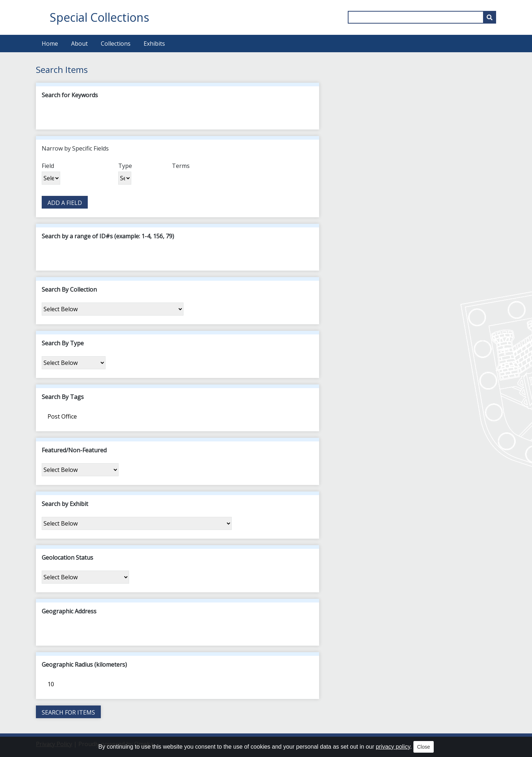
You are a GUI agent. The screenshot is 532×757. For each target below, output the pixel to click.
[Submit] (490, 17)
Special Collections (99, 17)
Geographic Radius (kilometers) (84, 665)
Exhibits (154, 44)
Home (50, 44)
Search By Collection (69, 289)
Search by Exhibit (65, 504)
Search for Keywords (70, 95)
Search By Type (63, 343)
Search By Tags (63, 397)
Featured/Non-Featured (74, 450)
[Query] (422, 17)
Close (424, 747)
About (79, 44)
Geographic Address (69, 611)
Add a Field (65, 203)
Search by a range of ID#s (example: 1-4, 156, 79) (108, 236)
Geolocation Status (67, 558)
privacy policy (393, 747)
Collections (116, 44)
